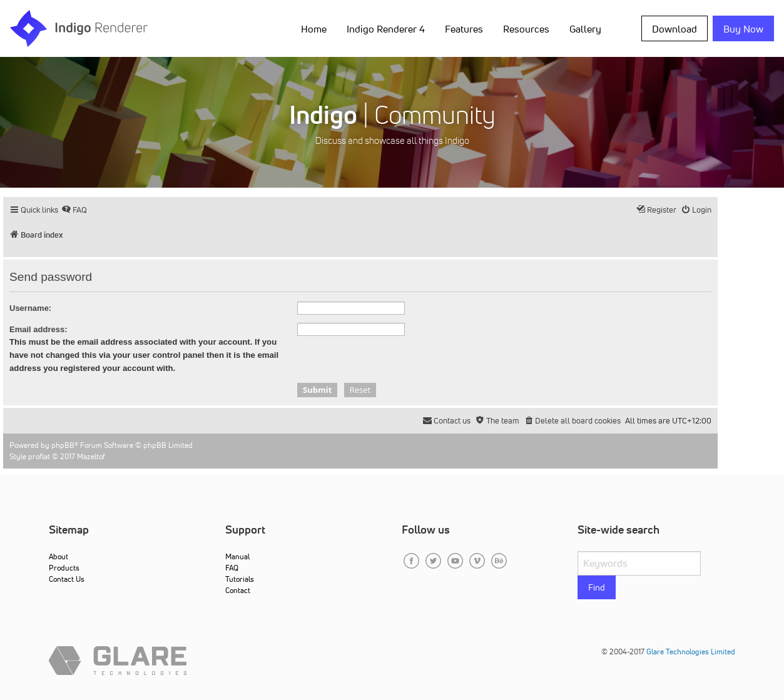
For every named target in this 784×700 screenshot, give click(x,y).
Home (314, 29)
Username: (30, 308)
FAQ (232, 568)
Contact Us (67, 579)
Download (675, 29)
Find (597, 587)
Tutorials (240, 579)
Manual (237, 556)
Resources (526, 29)
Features (464, 29)
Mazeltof (91, 456)
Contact (238, 590)
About (59, 556)
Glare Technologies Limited (691, 652)
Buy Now (743, 29)
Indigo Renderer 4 (386, 29)
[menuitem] (74, 210)
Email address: (38, 329)
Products (64, 568)
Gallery (585, 29)
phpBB (63, 445)
